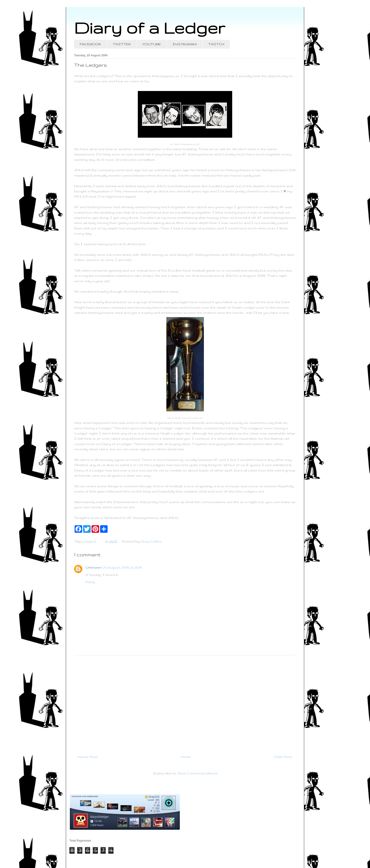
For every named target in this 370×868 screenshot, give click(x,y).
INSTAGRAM (185, 44)
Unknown (93, 567)
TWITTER (122, 44)
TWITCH (216, 44)
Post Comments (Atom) (198, 773)
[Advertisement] (185, 703)
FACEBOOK (90, 44)
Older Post (283, 757)
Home (186, 757)
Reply (90, 582)
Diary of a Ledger (150, 28)
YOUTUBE (152, 44)
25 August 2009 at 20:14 (122, 567)
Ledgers (89, 541)
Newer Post (88, 757)
